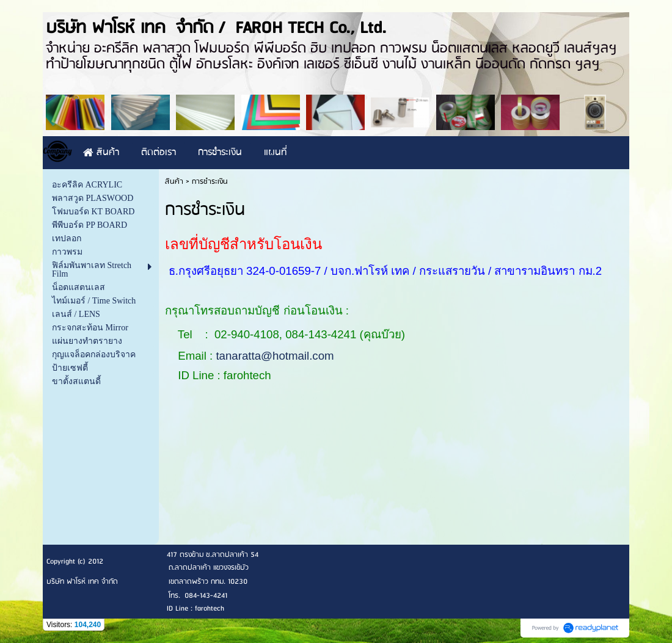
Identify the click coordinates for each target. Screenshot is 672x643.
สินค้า (174, 182)
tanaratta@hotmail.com (275, 356)
